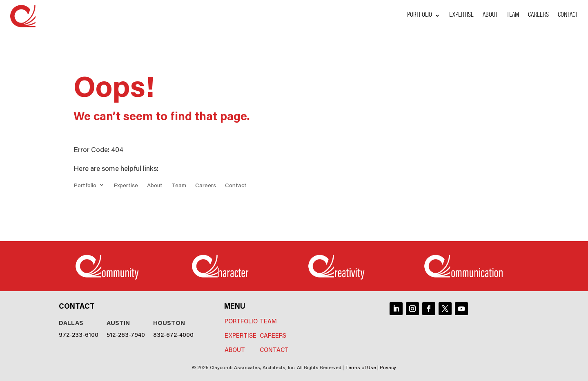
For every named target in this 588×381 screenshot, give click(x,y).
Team (513, 16)
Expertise (461, 16)
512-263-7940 (126, 334)
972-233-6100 (79, 334)
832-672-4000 (173, 334)
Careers (538, 16)
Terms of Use (361, 367)
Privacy (388, 367)
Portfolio (420, 16)
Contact (568, 16)
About (490, 16)
